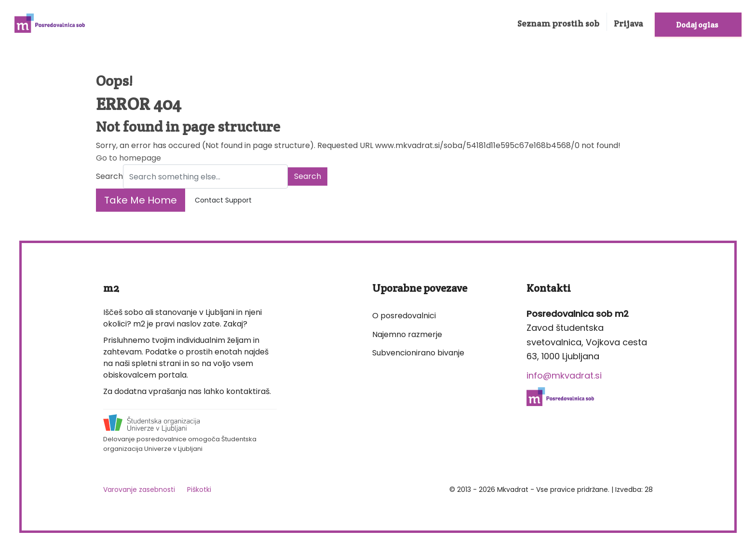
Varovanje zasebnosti (139, 489)
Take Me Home (141, 200)
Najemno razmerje (407, 334)
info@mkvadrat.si (564, 375)
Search (109, 176)
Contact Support (223, 200)
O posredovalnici (404, 316)
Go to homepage (128, 158)
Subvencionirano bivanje (418, 353)
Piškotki (199, 489)
